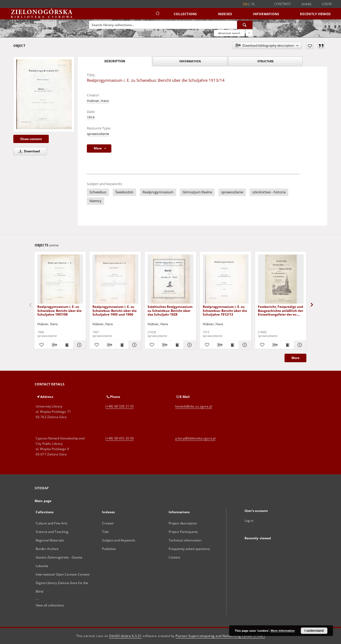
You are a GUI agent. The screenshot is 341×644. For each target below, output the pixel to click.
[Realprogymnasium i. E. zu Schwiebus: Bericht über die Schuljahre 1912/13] (226, 279)
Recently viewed (315, 14)
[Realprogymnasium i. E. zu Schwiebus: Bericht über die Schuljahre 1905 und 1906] (115, 279)
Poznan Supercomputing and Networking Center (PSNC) (220, 636)
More (295, 358)
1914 (91, 117)
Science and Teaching (52, 532)
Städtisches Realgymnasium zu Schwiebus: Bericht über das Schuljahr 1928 (170, 310)
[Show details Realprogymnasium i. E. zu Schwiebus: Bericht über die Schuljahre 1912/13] (244, 345)
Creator (108, 523)
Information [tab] (190, 61)
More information (283, 631)
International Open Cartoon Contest (63, 574)
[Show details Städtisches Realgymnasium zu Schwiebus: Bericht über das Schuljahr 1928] (189, 345)
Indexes (225, 14)
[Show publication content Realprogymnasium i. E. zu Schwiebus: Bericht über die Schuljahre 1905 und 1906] (122, 345)
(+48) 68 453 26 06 (120, 438)
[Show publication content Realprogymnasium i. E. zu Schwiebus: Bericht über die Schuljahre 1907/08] (67, 345)
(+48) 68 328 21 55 (120, 406)
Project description (183, 523)
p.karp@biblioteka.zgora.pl (195, 438)
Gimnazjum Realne (197, 192)
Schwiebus (98, 192)
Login (327, 4)
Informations (266, 14)
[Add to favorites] (310, 46)
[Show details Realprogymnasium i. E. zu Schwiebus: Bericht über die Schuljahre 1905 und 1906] (134, 345)
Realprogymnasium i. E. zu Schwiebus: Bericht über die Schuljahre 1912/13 (225, 310)
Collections (185, 14)
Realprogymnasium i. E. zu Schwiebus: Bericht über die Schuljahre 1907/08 (59, 310)
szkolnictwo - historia (269, 192)
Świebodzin (124, 192)
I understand (314, 631)
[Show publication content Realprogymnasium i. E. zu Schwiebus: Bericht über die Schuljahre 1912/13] (232, 345)
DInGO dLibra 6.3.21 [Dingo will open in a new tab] (125, 636)
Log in (249, 521)
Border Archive (47, 549)
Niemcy (96, 201)
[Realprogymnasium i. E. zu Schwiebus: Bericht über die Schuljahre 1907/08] (60, 279)
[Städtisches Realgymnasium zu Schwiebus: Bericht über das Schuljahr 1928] (170, 279)
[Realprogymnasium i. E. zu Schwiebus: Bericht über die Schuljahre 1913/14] (44, 94)
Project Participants (183, 532)
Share (307, 4)
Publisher (109, 549)
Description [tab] (115, 61)
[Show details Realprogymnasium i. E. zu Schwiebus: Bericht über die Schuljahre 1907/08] (79, 345)
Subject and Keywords (119, 540)
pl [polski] (253, 4)
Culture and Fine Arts (52, 523)
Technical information (185, 540)
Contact (174, 557)
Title (105, 532)
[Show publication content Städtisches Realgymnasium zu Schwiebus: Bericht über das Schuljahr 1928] (177, 345)
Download (28, 151)
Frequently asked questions (189, 549)
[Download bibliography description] (54, 345)
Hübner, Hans (98, 101)
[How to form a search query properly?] (249, 33)
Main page (43, 501)
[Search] (245, 25)
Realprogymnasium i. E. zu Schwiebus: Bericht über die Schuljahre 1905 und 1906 (115, 310)
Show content (31, 139)
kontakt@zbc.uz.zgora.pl (194, 406)
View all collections (50, 605)
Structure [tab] (265, 61)
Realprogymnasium (158, 192)
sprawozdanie (98, 134)
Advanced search (229, 33)
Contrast (283, 4)
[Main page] (157, 14)
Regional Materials (50, 540)
